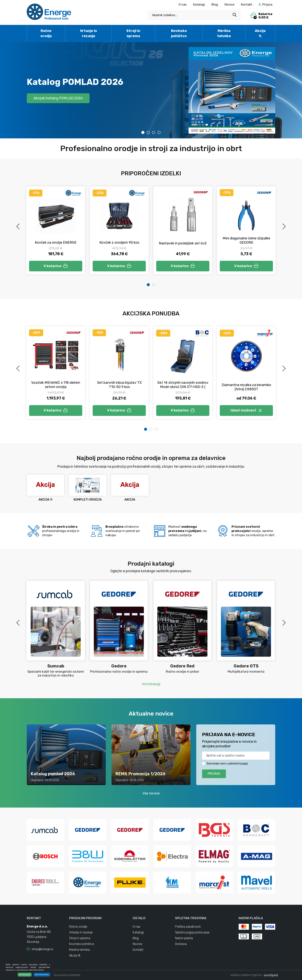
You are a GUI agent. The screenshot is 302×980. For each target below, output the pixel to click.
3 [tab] (154, 132)
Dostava (181, 944)
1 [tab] (143, 132)
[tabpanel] (151, 90)
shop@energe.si (42, 949)
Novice (229, 5)
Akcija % (260, 33)
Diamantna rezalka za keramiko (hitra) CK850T (246, 387)
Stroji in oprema (133, 33)
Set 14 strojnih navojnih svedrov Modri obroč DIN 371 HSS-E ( (183, 385)
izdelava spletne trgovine (246, 975)
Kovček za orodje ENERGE (56, 242)
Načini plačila (184, 938)
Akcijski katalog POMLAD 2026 (58, 98)
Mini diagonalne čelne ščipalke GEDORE (246, 240)
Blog (215, 5)
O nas (183, 5)
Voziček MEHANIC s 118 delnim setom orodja (56, 385)
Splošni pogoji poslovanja (192, 932)
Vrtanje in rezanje (88, 33)
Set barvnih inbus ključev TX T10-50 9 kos (119, 385)
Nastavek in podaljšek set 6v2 (183, 243)
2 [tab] (148, 132)
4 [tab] (159, 132)
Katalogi (199, 5)
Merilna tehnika (224, 33)
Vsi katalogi (151, 684)
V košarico (56, 266)
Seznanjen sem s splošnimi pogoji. (227, 764)
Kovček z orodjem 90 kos (119, 242)
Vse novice (151, 793)
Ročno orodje (46, 33)
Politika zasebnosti (188, 927)
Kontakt (247, 5)
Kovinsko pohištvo (179, 33)
